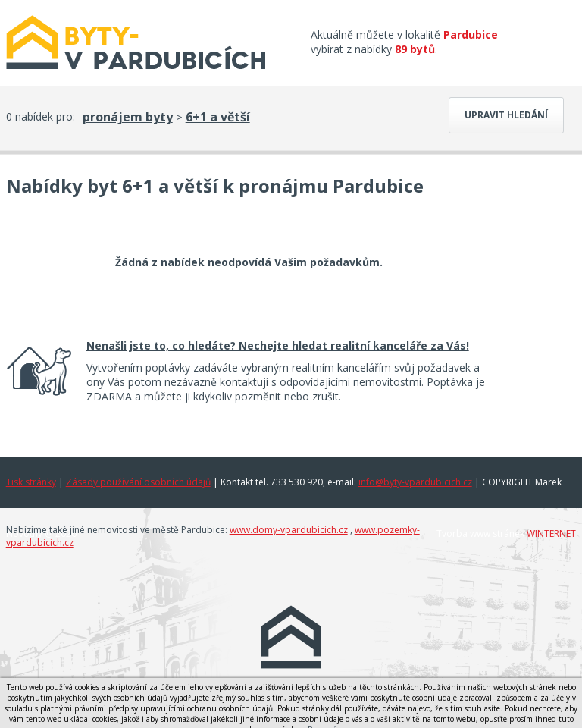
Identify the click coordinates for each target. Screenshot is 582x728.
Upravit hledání (506, 115)
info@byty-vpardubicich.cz (415, 482)
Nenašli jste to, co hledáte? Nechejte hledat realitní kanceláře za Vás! (278, 345)
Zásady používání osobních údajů (138, 482)
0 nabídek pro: (41, 116)
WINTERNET (551, 533)
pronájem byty (128, 117)
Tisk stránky (31, 482)
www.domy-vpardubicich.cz (289, 530)
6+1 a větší (218, 117)
